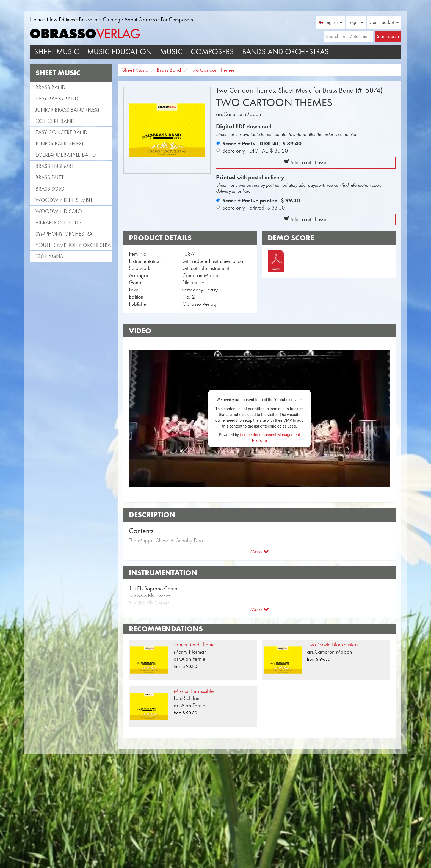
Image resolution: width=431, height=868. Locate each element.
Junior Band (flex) (59, 144)
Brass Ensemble (56, 166)
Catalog (112, 19)
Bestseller (89, 19)
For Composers (177, 19)
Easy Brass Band (57, 98)
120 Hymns (49, 256)
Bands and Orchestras (285, 52)
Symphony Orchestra (64, 234)
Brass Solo (50, 189)
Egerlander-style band (66, 155)
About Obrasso (141, 19)
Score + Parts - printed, (261, 200)
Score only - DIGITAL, (255, 151)
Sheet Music (56, 52)
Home (36, 19)
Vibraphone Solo (58, 222)
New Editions (61, 19)
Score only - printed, (254, 208)
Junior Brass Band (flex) (67, 110)
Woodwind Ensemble (64, 200)
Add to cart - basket (306, 162)
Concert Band (55, 121)
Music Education (119, 52)
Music (171, 52)
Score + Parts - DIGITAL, (262, 144)
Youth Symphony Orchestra (73, 245)
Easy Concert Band (61, 132)
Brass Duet (50, 177)
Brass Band (50, 87)
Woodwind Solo (59, 211)
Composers (212, 52)
